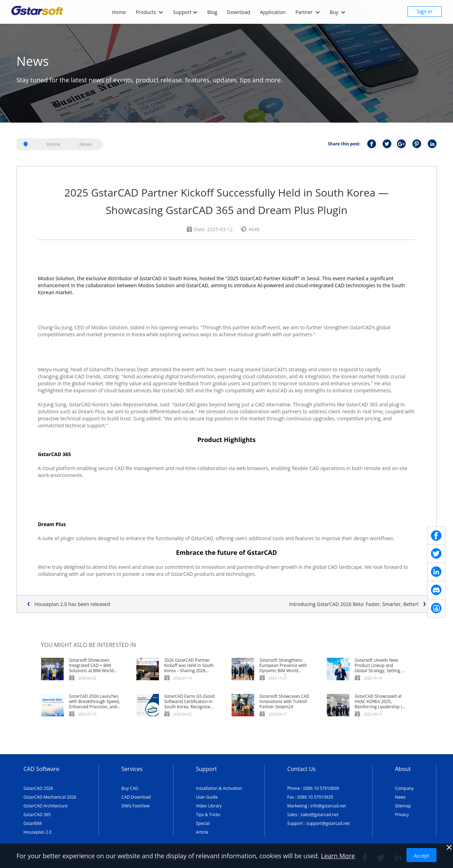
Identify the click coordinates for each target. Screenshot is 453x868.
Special (203, 823)
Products (150, 12)
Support (185, 12)
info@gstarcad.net (328, 806)
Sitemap (403, 806)
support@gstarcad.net (328, 823)
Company (404, 788)
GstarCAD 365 (37, 815)
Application (273, 12)
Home (119, 12)
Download (239, 12)
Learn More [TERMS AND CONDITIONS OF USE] (338, 856)
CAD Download (136, 797)
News (86, 144)
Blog (212, 12)
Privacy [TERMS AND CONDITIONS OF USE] (402, 815)
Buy (338, 12)
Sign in (424, 11)
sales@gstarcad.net (320, 815)
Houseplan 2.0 (37, 832)
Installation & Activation (219, 788)
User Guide (207, 797)
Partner (308, 12)
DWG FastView (136, 806)
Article (202, 832)
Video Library (209, 806)
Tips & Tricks (208, 815)
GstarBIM (33, 823)
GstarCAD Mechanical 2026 (50, 797)
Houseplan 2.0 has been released (72, 604)
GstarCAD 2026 (38, 788)
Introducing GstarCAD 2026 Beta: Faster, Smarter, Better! (354, 604)
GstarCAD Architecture (46, 806)
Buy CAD (130, 788)
